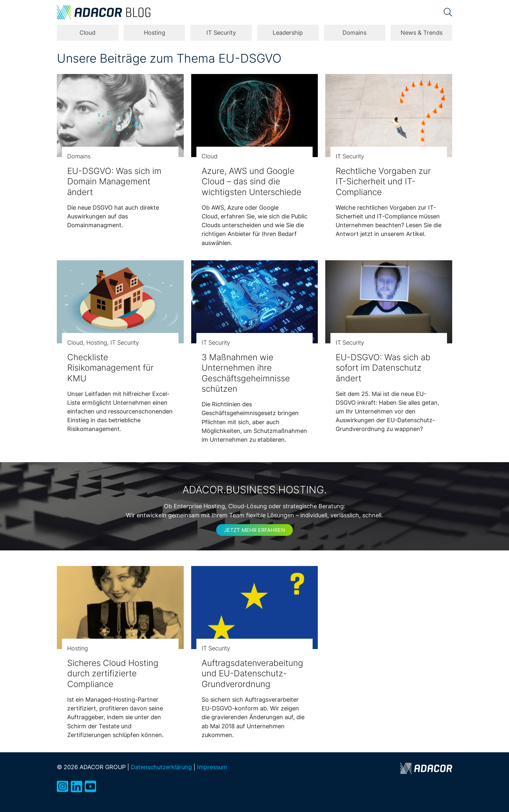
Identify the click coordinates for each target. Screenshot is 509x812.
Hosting (155, 33)
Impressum (212, 767)
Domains (354, 33)
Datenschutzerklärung (161, 767)
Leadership (288, 33)
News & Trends (422, 33)
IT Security (221, 33)
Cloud (87, 33)
